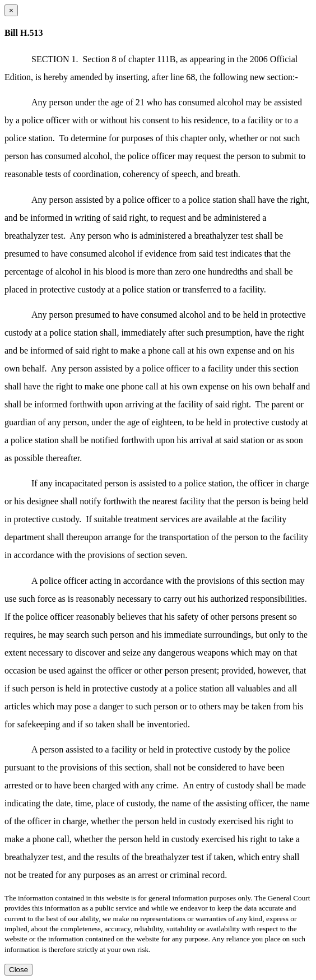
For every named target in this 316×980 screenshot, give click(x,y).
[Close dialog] (11, 10)
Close (18, 970)
